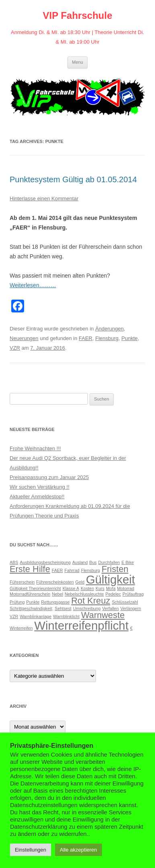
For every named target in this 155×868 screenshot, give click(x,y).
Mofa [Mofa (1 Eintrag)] (111, 588)
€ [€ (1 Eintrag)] (131, 628)
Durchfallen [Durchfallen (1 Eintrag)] (109, 562)
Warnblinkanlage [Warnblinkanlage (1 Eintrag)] (36, 616)
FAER (86, 338)
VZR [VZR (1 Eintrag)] (14, 616)
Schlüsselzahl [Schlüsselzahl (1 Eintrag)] (125, 602)
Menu (77, 62)
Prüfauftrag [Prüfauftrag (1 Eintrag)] (133, 594)
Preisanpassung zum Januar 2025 (49, 477)
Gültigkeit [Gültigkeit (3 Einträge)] (110, 579)
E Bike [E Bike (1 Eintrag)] (127, 562)
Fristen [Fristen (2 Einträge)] (115, 569)
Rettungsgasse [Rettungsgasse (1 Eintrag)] (55, 602)
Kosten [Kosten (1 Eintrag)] (87, 588)
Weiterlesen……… (33, 285)
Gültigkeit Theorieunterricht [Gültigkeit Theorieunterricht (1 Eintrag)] (35, 588)
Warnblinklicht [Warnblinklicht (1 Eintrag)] (66, 616)
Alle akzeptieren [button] (79, 850)
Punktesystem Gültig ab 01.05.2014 (73, 179)
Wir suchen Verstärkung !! (40, 487)
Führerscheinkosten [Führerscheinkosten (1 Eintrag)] (55, 582)
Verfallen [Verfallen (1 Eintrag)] (110, 608)
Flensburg (107, 338)
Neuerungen (24, 338)
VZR (15, 348)
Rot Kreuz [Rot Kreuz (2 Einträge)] (91, 601)
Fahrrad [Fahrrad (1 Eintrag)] (72, 570)
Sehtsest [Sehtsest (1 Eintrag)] (63, 608)
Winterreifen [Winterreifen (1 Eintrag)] (21, 628)
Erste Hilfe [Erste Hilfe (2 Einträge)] (30, 569)
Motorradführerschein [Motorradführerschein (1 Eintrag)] (30, 594)
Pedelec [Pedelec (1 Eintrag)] (113, 594)
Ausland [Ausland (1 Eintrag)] (80, 562)
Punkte (129, 338)
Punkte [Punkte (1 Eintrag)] (33, 602)
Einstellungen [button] (31, 850)
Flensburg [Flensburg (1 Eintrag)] (91, 570)
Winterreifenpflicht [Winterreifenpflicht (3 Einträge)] (81, 625)
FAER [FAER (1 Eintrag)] (57, 570)
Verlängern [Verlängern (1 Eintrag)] (131, 608)
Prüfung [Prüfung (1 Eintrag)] (17, 602)
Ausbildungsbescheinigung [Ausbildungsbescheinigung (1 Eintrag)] (45, 562)
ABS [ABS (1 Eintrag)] (14, 562)
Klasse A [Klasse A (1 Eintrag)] (71, 588)
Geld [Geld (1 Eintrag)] (80, 582)
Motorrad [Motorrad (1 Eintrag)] (125, 588)
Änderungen (109, 329)
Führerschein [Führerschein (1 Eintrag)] (22, 582)
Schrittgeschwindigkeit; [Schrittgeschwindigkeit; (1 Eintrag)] (31, 608)
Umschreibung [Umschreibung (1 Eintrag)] (87, 608)
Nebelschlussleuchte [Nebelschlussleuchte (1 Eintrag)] (84, 594)
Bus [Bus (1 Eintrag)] (93, 562)
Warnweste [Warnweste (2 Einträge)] (103, 615)
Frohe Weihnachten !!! (35, 448)
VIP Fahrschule (78, 15)
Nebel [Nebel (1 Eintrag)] (57, 594)
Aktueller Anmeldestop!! (37, 496)
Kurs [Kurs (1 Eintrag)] (100, 588)
